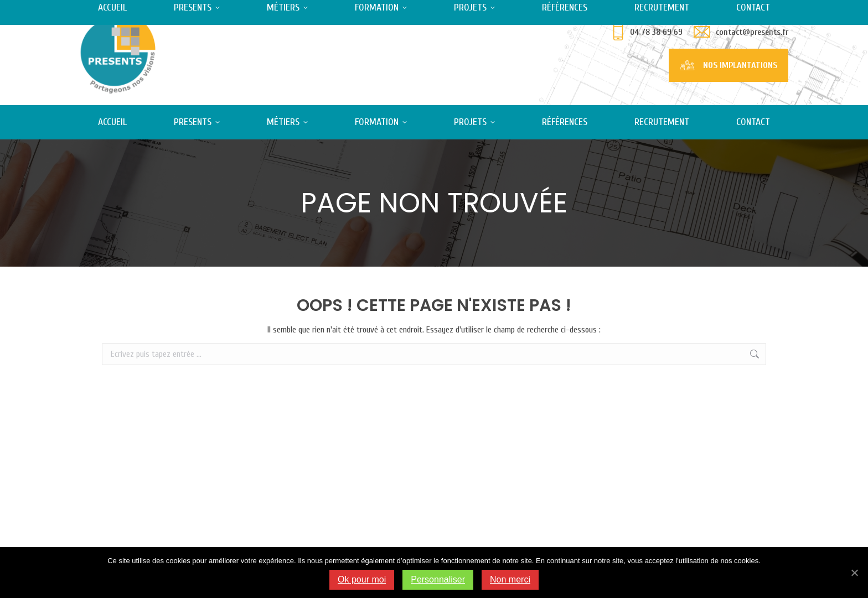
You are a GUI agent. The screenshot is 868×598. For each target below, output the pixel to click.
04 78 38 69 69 (656, 32)
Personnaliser (438, 579)
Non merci (510, 579)
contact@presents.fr (752, 32)
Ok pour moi (362, 579)
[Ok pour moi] (854, 573)
